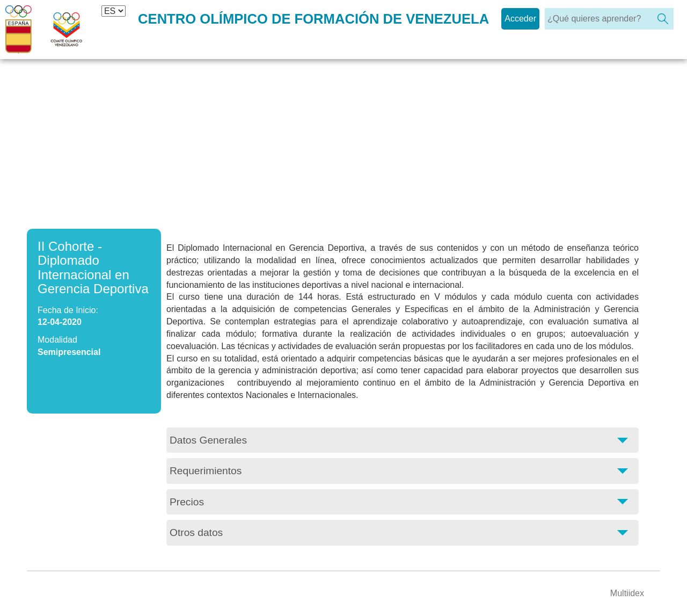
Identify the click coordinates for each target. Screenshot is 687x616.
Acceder (520, 19)
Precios (187, 502)
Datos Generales (208, 440)
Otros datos (196, 532)
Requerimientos (206, 471)
